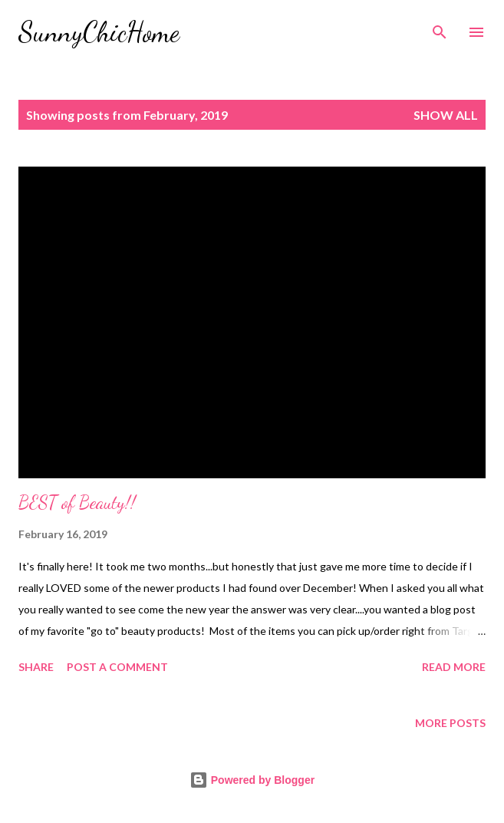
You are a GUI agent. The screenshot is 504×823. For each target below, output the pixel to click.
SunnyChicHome (99, 32)
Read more (454, 667)
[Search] (440, 28)
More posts (450, 723)
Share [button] (36, 667)
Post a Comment (117, 667)
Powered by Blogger (252, 780)
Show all (446, 115)
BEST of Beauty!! (77, 502)
